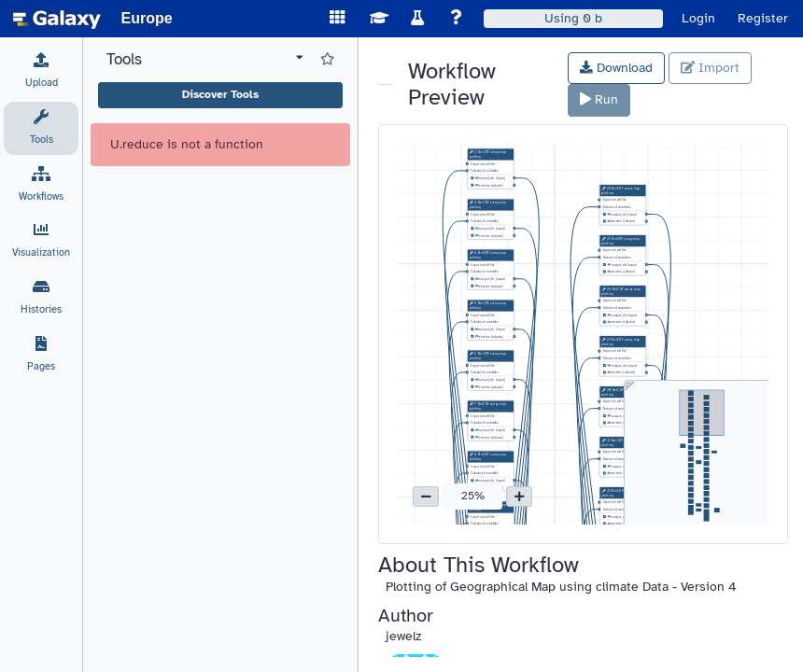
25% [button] (473, 496)
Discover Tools (220, 94)
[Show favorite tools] (327, 60)
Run (599, 99)
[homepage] (57, 19)
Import (710, 68)
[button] (426, 497)
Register (763, 18)
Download (616, 68)
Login (698, 18)
